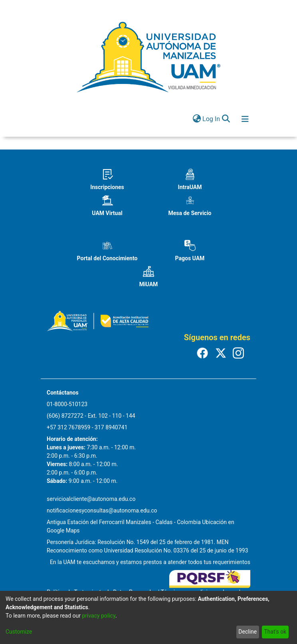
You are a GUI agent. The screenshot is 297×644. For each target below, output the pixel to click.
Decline (247, 632)
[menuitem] (197, 119)
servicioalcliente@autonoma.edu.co (91, 499)
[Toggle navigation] (245, 119)
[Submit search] (226, 119)
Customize (19, 632)
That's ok (275, 632)
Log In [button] (212, 119)
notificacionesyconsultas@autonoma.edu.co (102, 510)
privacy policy (99, 616)
